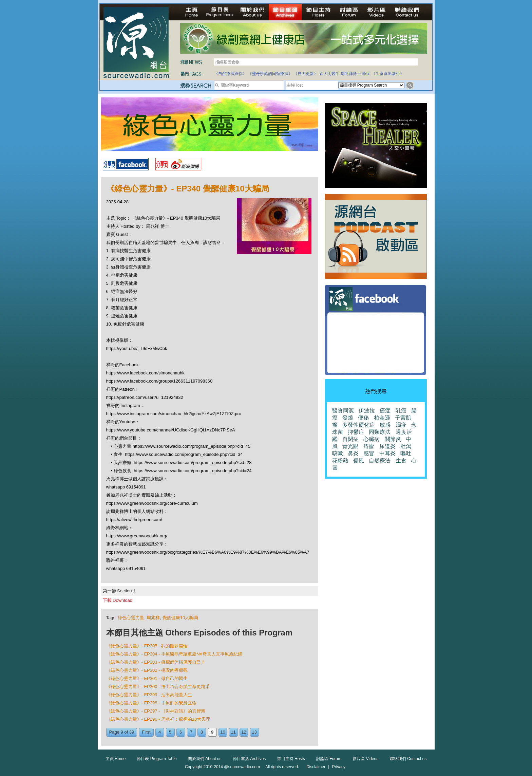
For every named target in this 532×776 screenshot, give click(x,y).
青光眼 (350, 446)
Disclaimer (316, 767)
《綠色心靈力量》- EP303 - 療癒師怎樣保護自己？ (156, 662)
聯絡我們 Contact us (408, 759)
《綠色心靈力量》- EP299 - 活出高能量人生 (149, 695)
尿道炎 (387, 446)
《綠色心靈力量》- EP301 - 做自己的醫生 (147, 678)
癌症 (366, 74)
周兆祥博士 (351, 74)
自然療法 (380, 460)
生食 (401, 460)
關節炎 (393, 439)
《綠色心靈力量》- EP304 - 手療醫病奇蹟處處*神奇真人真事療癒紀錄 (174, 654)
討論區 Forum (329, 759)
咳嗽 (338, 453)
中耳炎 (387, 453)
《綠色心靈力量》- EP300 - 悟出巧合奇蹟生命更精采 (158, 687)
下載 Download (118, 600)
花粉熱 (340, 460)
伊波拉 (367, 411)
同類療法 (380, 432)
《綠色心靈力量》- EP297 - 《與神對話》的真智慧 (156, 711)
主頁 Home (116, 759)
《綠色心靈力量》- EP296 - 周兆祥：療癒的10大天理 (158, 719)
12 (244, 732)
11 (233, 732)
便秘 (363, 418)
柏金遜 (382, 418)
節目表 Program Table (157, 759)
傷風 (359, 460)
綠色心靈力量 (131, 618)
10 (223, 732)
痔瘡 (369, 446)
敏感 (385, 425)
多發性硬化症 (359, 425)
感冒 (369, 453)
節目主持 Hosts (291, 759)
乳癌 (401, 411)
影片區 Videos (365, 759)
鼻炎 (353, 453)
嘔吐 (406, 453)
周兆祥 (153, 618)
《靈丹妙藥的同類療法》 (270, 74)
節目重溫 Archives (249, 759)
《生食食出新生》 (388, 74)
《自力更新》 (306, 74)
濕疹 (401, 425)
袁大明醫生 (329, 74)
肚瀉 (406, 446)
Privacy (339, 767)
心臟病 (372, 439)
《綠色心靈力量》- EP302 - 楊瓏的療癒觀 (147, 670)
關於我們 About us (205, 759)
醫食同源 (343, 411)
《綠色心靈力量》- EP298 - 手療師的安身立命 (151, 703)
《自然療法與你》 (230, 74)
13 (254, 732)
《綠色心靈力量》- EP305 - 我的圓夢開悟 (147, 646)
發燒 (348, 418)
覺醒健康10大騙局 (180, 618)
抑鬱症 (356, 432)
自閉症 (350, 439)
